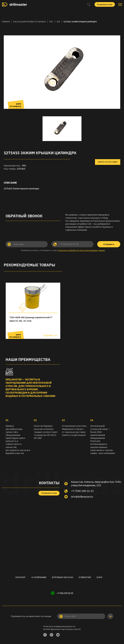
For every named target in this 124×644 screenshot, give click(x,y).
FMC (51, 22)
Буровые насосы (62, 577)
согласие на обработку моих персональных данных (81, 250)
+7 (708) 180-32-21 (82, 491)
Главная (6, 22)
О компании (38, 577)
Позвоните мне (105, 4)
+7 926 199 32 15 (65, 593)
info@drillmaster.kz (82, 497)
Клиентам (85, 577)
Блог (100, 577)
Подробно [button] (48, 335)
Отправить (109, 244)
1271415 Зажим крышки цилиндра (80, 22)
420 (58, 22)
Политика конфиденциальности (59, 627)
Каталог (20, 577)
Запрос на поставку (108, 162)
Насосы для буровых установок (30, 22)
